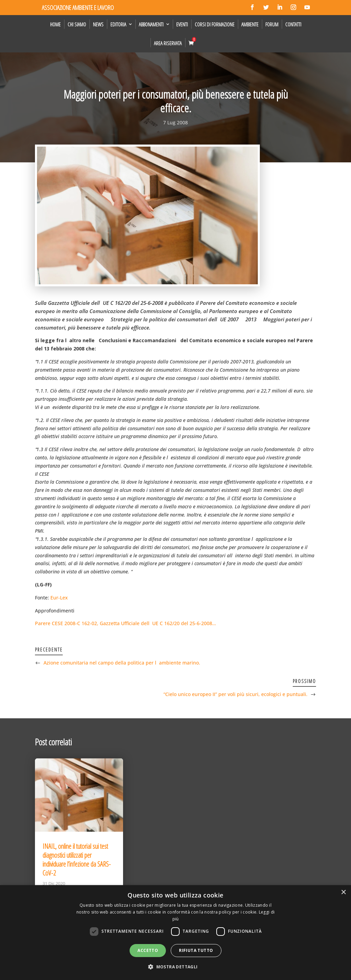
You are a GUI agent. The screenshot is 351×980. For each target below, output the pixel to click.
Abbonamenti (151, 24)
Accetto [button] (148, 950)
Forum (272, 24)
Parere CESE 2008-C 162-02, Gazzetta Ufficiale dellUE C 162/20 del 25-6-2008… (125, 623)
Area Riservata (168, 43)
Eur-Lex (59, 598)
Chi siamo (77, 24)
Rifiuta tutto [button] (196, 950)
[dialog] (175, 933)
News (98, 24)
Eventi (182, 24)
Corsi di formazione (215, 24)
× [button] (343, 892)
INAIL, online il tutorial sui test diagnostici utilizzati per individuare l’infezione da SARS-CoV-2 (77, 860)
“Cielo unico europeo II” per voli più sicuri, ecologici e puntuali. (235, 694)
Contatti (293, 24)
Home (55, 24)
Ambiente (250, 24)
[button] (175, 967)
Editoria (118, 24)
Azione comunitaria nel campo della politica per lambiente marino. (122, 663)
